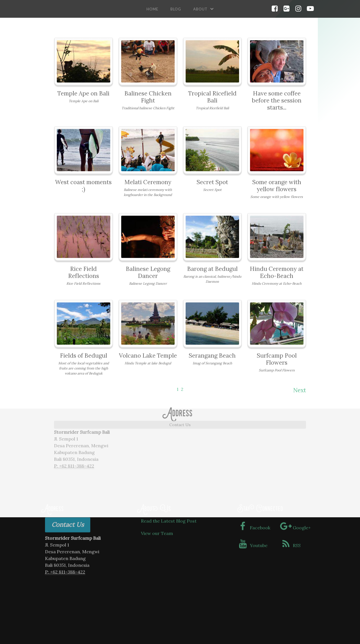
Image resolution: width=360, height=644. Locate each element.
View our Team (157, 502)
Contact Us (180, 384)
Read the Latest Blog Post (169, 490)
